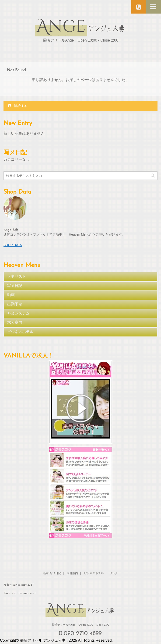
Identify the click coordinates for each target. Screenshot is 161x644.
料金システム (18, 314)
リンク (114, 573)
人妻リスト (17, 277)
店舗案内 (72, 573)
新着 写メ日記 (52, 573)
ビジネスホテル (20, 332)
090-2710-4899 (80, 633)
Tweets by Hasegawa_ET (20, 593)
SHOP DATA (13, 245)
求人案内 (15, 323)
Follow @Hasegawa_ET (19, 585)
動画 (11, 295)
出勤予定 (15, 304)
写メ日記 (15, 286)
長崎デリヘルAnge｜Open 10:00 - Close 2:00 (80, 625)
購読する (18, 106)
